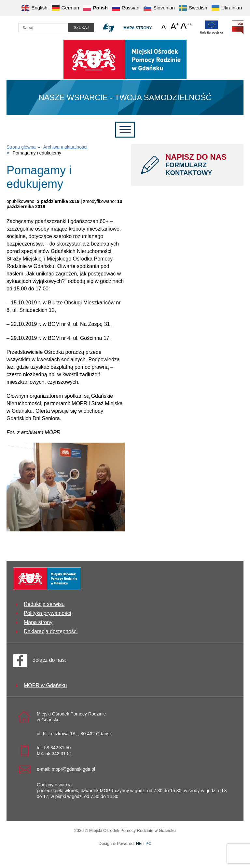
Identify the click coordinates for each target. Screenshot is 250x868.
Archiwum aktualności (65, 147)
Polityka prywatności (47, 613)
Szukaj (81, 28)
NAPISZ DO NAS (200, 165)
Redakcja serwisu (44, 604)
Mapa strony (138, 28)
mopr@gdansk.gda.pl (73, 769)
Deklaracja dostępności (51, 631)
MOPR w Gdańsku (45, 685)
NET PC (144, 844)
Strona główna (21, 147)
